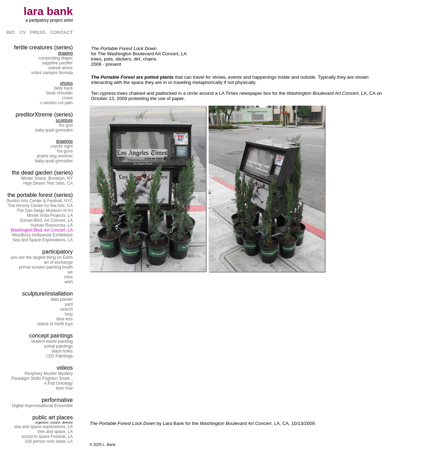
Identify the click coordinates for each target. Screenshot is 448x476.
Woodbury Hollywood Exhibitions (42, 235)
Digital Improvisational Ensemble (42, 406)
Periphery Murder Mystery (49, 374)
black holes (62, 351)
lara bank (48, 11)
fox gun (66, 125)
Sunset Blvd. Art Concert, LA (46, 220)
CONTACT (62, 32)
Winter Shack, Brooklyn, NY (47, 178)
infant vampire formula (52, 73)
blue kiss (65, 319)
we (70, 272)
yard (69, 304)
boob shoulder (59, 93)
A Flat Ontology (58, 383)
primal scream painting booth (46, 267)
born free (64, 388)
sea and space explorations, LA (44, 427)
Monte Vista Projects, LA (50, 215)
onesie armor (61, 68)
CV (25, 32)
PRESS (38, 32)
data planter (62, 299)
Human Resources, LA (52, 225)
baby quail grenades (54, 130)
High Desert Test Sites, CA (48, 183)
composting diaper (56, 58)
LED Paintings (59, 356)
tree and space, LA (55, 432)
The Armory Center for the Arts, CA (40, 206)
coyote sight (62, 146)
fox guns (65, 151)
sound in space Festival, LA (47, 436)
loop (69, 314)
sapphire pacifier (57, 63)
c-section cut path (56, 103)
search (66, 309)
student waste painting (52, 341)
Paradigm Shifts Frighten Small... (42, 378)
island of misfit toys (55, 324)
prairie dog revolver (55, 156)
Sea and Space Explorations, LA (43, 240)
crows (67, 98)
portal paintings (59, 346)
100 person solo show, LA (49, 441)
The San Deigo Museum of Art (45, 211)
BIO (11, 32)
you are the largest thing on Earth (42, 257)
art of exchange (58, 262)
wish (69, 282)
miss (68, 277)
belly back (64, 88)
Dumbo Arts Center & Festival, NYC (40, 201)
